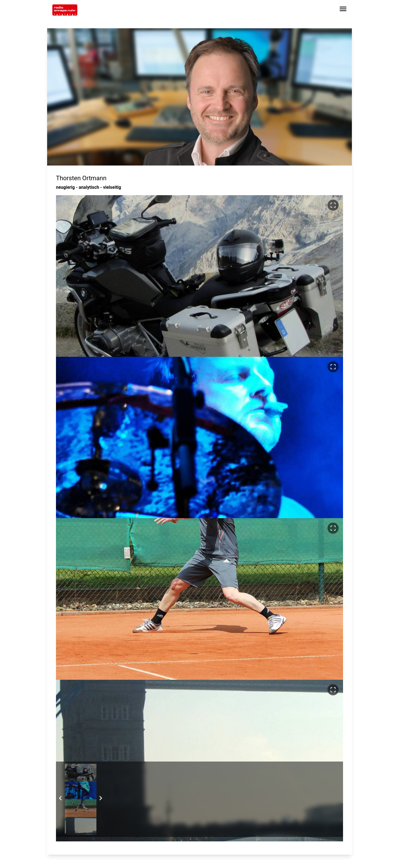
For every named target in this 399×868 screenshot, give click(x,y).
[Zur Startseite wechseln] (65, 10)
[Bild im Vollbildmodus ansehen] (333, 205)
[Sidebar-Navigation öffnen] (343, 10)
